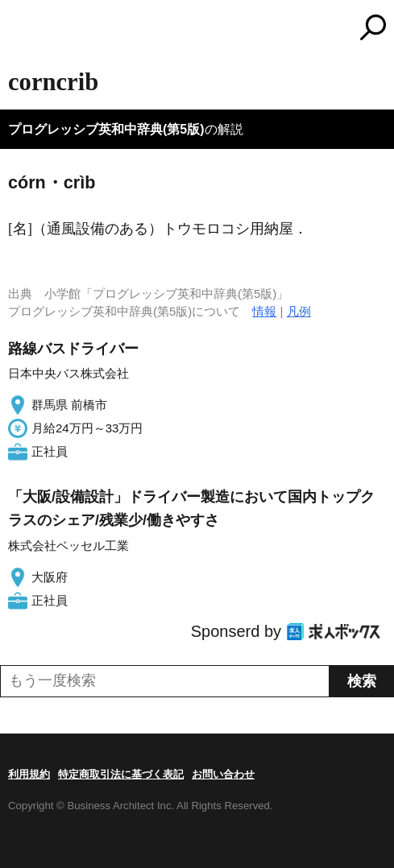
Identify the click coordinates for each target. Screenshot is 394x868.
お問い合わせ (223, 774)
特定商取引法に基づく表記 (121, 774)
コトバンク (264, 27)
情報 (264, 311)
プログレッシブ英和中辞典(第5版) (106, 129)
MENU (20, 29)
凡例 (299, 311)
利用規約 (29, 774)
